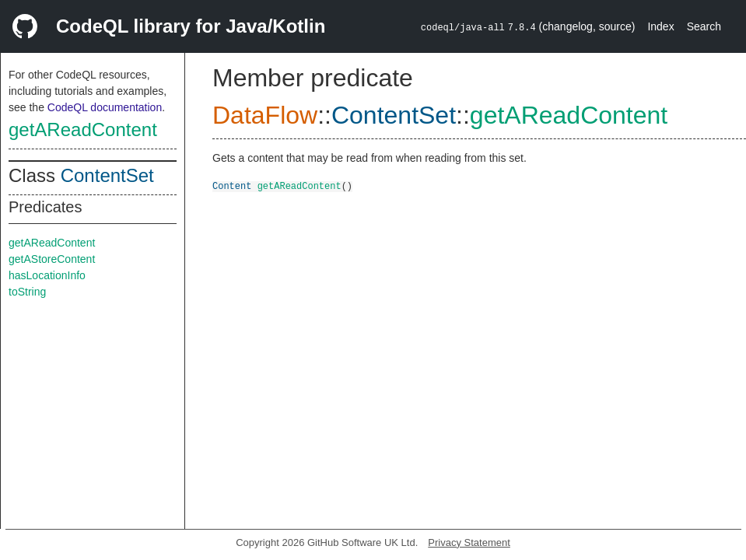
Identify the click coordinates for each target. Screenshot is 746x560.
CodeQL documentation (105, 107)
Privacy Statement (469, 542)
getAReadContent (83, 129)
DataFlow (265, 115)
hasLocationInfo (47, 275)
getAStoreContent (52, 259)
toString (27, 292)
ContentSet (107, 175)
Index (660, 26)
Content (232, 185)
